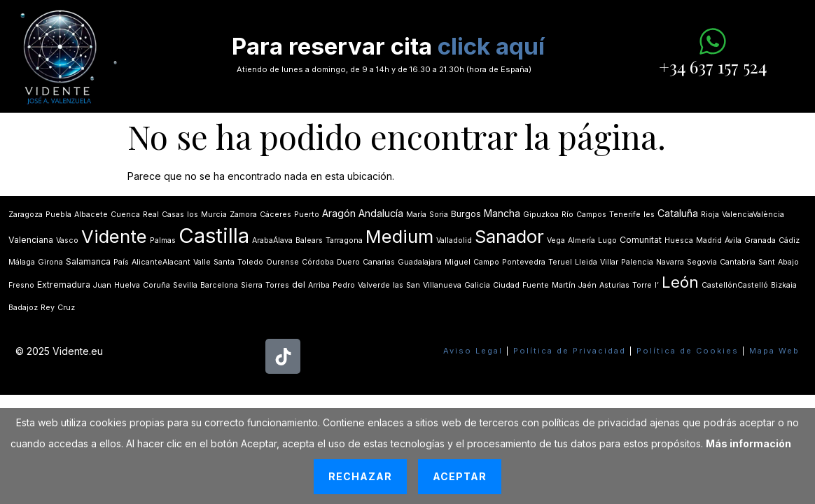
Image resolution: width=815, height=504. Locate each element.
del (299, 285)
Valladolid (454, 240)
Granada (760, 240)
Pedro (344, 285)
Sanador (509, 236)
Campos (591, 215)
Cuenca (125, 215)
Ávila (733, 240)
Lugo (607, 240)
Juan (102, 285)
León (680, 282)
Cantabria (738, 262)
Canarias (379, 262)
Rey (48, 308)
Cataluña (678, 213)
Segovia (702, 262)
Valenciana (31, 240)
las (398, 285)
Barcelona (219, 285)
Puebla (58, 215)
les (649, 215)
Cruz (66, 308)
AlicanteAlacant (161, 262)
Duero (348, 262)
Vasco (67, 240)
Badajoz (23, 308)
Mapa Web (774, 351)
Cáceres (276, 215)
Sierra (252, 285)
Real (151, 215)
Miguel (458, 262)
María (416, 215)
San (413, 285)
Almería (581, 240)
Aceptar (460, 476)
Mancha (502, 213)
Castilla (214, 236)
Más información (748, 443)
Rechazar (360, 476)
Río (567, 215)
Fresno (21, 285)
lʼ (657, 285)
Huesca (679, 240)
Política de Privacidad (570, 351)
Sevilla (185, 285)
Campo (486, 262)
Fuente (536, 285)
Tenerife (625, 215)
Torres (277, 285)
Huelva (127, 285)
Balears (309, 240)
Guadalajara (420, 262)
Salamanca (88, 261)
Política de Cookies (688, 351)
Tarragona (344, 240)
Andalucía (381, 213)
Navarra (670, 262)
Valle (202, 262)
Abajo (788, 262)
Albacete (91, 215)
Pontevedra (524, 262)
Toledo (250, 262)
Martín (564, 285)
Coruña (156, 285)
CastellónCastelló (735, 285)
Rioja (710, 215)
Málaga (22, 262)
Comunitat (641, 240)
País (121, 262)
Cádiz (789, 240)
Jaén (587, 285)
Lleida (586, 262)
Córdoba (318, 262)
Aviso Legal (473, 351)
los (193, 215)
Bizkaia (784, 285)
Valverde (374, 285)
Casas (173, 215)
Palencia (637, 262)
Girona (50, 262)
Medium (399, 236)
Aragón (339, 213)
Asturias (614, 285)
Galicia (477, 285)
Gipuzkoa (541, 215)
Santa (224, 262)
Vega (556, 240)
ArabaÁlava (272, 240)
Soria (439, 215)
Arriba (319, 285)
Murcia (214, 215)
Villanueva (442, 285)
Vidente (114, 236)
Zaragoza (26, 215)
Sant (767, 262)
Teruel (560, 262)
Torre (642, 285)
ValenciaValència (753, 215)
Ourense (283, 262)
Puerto (307, 215)
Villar (609, 262)
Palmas (163, 240)
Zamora (243, 215)
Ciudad (506, 285)
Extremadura (64, 285)
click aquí (491, 46)
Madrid (709, 240)
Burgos (466, 214)
